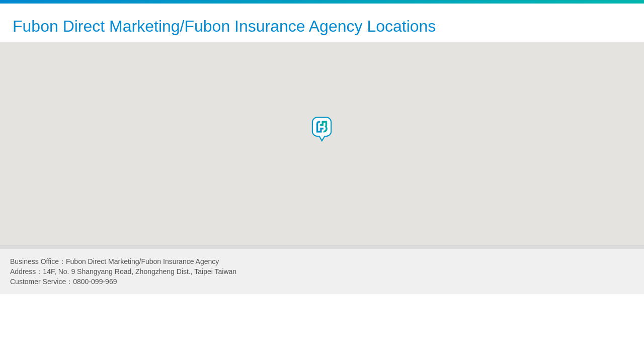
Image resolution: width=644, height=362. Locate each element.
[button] (322, 129)
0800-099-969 (95, 282)
